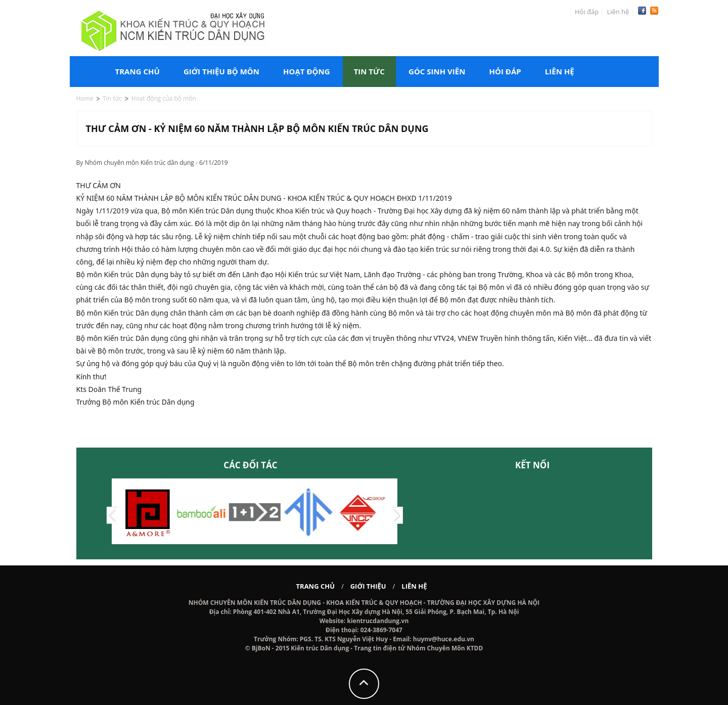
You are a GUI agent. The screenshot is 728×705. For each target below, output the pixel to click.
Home (85, 98)
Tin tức (369, 71)
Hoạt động (306, 71)
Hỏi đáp (587, 12)
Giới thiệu (368, 586)
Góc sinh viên (437, 71)
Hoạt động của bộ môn (164, 98)
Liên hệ (618, 12)
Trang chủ (138, 71)
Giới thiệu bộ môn (221, 71)
